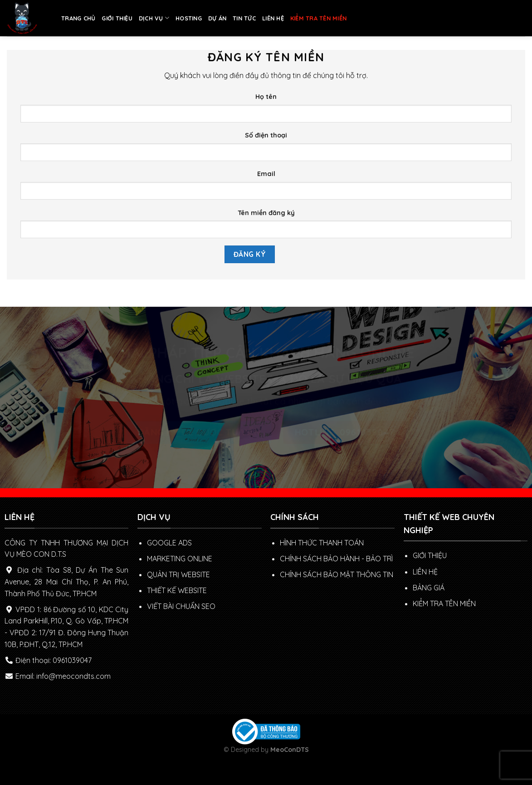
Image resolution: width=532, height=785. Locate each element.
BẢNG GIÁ (429, 588)
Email (266, 174)
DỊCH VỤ (154, 18)
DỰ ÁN (217, 18)
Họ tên (266, 97)
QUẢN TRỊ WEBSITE (178, 574)
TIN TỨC (244, 18)
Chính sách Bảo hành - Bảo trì (336, 559)
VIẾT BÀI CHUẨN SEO (181, 606)
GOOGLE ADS (169, 543)
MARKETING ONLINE (180, 559)
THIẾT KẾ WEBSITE (177, 590)
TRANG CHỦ (78, 18)
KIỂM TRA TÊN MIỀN (318, 18)
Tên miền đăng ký (266, 213)
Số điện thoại (266, 135)
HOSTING (189, 18)
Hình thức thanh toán (322, 543)
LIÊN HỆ (273, 18)
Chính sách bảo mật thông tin (337, 574)
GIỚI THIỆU (117, 18)
